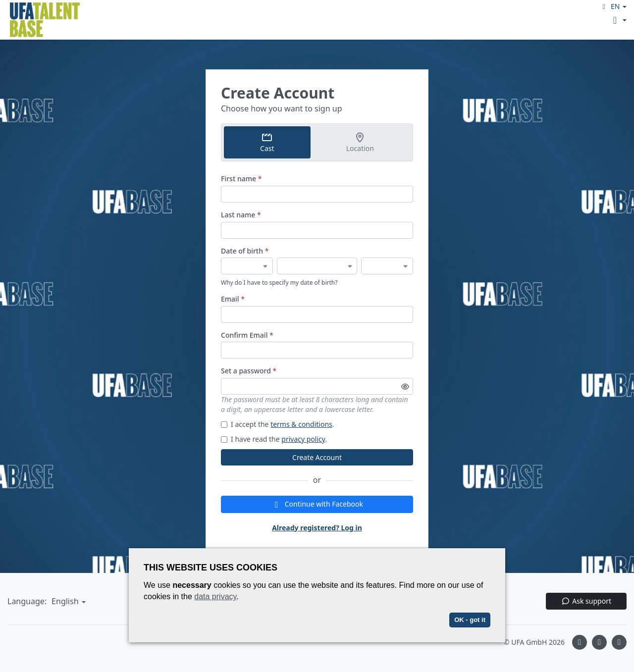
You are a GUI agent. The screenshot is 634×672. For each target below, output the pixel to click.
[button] (613, 6)
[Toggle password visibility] (405, 386)
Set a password (249, 371)
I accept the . (278, 424)
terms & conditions (301, 424)
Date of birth (245, 251)
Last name (241, 215)
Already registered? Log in (317, 528)
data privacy (215, 596)
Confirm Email (247, 335)
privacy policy (303, 439)
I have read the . (274, 439)
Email (233, 299)
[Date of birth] (247, 266)
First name (241, 179)
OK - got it (470, 620)
